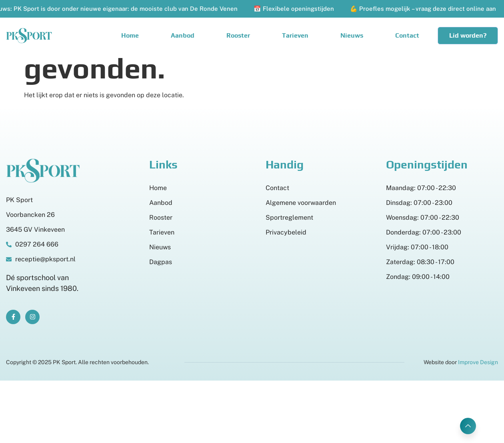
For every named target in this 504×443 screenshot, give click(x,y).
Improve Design (478, 362)
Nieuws (352, 35)
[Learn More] (468, 426)
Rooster (238, 35)
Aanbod (183, 35)
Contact (407, 35)
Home (130, 35)
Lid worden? (468, 35)
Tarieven (295, 35)
